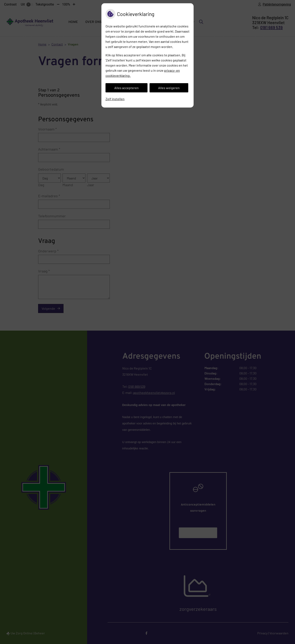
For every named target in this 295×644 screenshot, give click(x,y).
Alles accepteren (127, 88)
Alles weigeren (169, 88)
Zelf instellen (115, 99)
